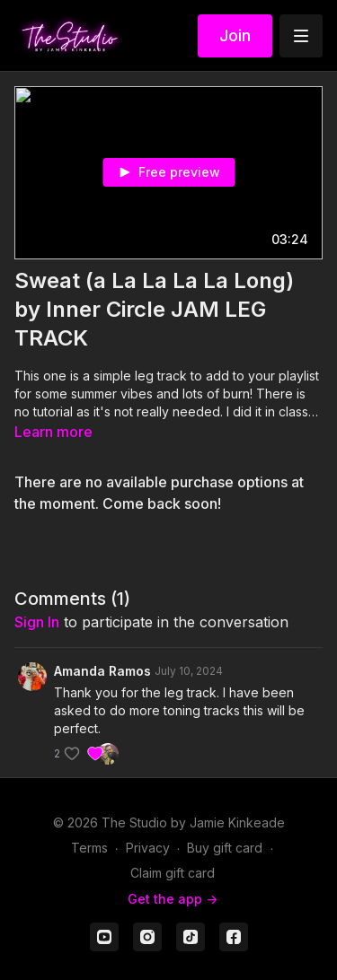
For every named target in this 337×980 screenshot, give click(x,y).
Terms (89, 848)
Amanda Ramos (102, 671)
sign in (37, 622)
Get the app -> (173, 899)
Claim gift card (173, 873)
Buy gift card (225, 848)
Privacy (148, 848)
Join (235, 35)
